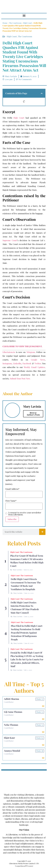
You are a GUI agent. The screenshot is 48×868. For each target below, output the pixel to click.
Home (5, 23)
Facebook (27, 363)
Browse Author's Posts (33, 414)
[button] (24, 15)
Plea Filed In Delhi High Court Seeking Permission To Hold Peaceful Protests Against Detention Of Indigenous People (27, 633)
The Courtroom (15, 23)
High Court (27, 23)
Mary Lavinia (17, 570)
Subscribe (12, 519)
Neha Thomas (11, 725)
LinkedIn (17, 363)
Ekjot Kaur (9, 738)
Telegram (31, 352)
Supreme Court (10, 240)
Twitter (38, 363)
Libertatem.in (9, 352)
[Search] (42, 532)
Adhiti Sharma (11, 699)
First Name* (11, 501)
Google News (38, 360)
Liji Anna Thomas (13, 712)
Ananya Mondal (12, 751)
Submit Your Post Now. (20, 378)
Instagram (7, 363)
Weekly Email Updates (34, 367)
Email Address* (12, 489)
